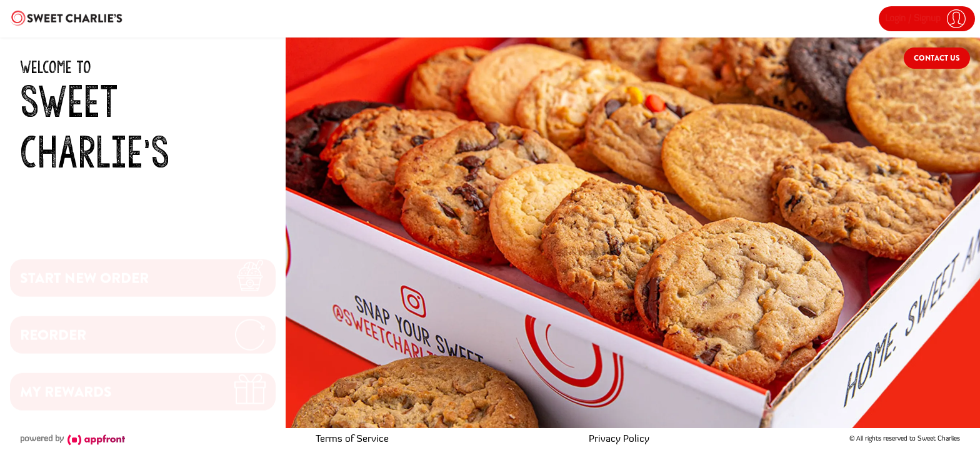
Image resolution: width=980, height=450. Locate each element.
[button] (927, 19)
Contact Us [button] (937, 58)
